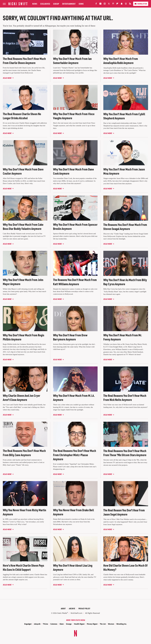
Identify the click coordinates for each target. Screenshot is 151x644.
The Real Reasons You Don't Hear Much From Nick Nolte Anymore (125, 398)
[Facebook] (96, 4)
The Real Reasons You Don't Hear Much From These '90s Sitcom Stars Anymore (125, 453)
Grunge (69, 624)
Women (111, 624)
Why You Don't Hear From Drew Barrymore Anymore (70, 337)
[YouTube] (100, 4)
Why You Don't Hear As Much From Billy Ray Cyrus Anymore (125, 282)
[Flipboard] (117, 4)
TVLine (45, 624)
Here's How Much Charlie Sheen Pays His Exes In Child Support (23, 567)
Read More (7, 78)
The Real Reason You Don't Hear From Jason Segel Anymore (124, 512)
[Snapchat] (122, 4)
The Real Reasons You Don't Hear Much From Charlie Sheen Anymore (24, 61)
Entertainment (69, 4)
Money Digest (92, 624)
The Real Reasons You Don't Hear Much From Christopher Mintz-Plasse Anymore (75, 455)
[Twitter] (109, 4)
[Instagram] (105, 4)
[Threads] (126, 4)
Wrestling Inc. (122, 624)
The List (103, 624)
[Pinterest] (113, 4)
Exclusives (45, 4)
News (35, 4)
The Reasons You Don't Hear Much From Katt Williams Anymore (75, 282)
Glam (62, 624)
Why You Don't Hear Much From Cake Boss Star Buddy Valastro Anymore (23, 227)
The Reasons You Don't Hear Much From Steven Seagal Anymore (125, 227)
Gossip (56, 4)
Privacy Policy (84, 608)
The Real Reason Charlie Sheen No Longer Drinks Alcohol (22, 116)
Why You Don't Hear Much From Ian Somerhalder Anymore (72, 61)
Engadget (28, 624)
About (63, 608)
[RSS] (130, 4)
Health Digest (79, 624)
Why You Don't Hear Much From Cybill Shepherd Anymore (124, 116)
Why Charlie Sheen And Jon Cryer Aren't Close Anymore (21, 398)
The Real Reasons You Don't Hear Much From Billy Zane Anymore (24, 453)
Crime (81, 4)
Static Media (62, 613)
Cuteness (54, 624)
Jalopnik (37, 624)
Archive (72, 608)
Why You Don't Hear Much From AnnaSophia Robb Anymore (121, 61)
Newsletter (141, 4)
